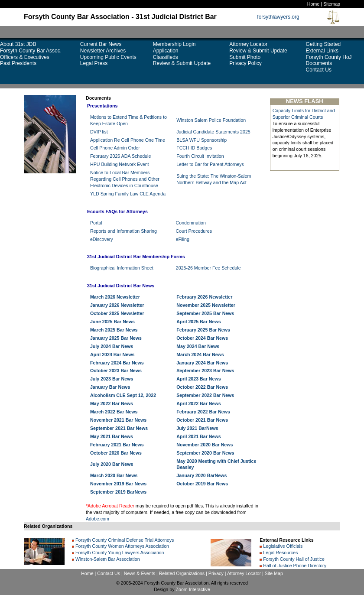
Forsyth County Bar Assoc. (31, 51)
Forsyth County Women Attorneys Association (122, 546)
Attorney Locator (248, 44)
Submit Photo (245, 57)
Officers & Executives (25, 57)
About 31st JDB (18, 44)
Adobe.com (97, 519)
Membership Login (174, 44)
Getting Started (323, 44)
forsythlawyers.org (278, 17)
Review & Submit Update (182, 63)
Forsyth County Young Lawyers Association (119, 553)
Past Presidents (18, 63)
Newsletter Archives (103, 51)
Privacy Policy (245, 63)
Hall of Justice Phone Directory (294, 566)
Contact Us (319, 70)
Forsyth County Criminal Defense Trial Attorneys (124, 540)
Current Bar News (101, 44)
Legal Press (94, 63)
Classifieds (166, 57)
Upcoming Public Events (108, 57)
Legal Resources (280, 553)
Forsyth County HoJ (329, 57)
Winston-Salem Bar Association (107, 559)
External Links (322, 51)
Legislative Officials (282, 546)
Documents (319, 63)
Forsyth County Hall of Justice (293, 559)
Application (166, 51)
